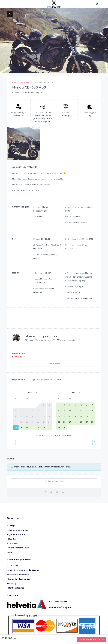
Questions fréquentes (19, 538)
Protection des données (19, 569)
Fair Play (12, 573)
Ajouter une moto (16, 524)
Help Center (14, 529)
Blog (10, 542)
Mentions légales (16, 578)
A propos (12, 516)
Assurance (13, 556)
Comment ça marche (18, 520)
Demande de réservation (92, 639)
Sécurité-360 (14, 533)
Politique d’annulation (19, 565)
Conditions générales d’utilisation (24, 560)
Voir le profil (54, 354)
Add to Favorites (54, 471)
